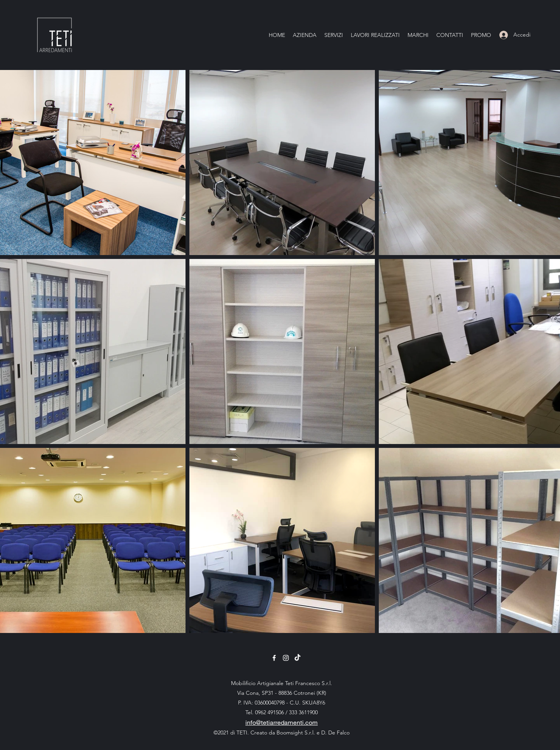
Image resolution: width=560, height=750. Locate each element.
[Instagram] (286, 658)
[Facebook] (274, 658)
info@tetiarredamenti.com (282, 722)
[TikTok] (297, 658)
